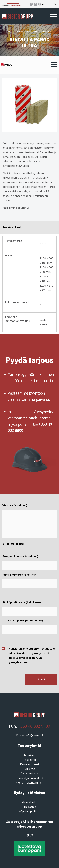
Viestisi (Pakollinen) (15, 505)
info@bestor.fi (16, 5)
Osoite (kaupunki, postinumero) (23, 620)
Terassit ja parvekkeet (30, 778)
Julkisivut (29, 769)
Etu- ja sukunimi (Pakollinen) (20, 556)
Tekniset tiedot (13, 227)
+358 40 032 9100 (13, 3)
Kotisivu (12, 31)
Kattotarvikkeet (30, 764)
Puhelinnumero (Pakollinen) (20, 575)
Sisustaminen (29, 773)
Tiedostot (30, 807)
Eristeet (20, 31)
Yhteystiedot (30, 802)
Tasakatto (30, 760)
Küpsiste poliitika (30, 811)
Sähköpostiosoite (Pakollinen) (22, 602)
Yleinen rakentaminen (30, 782)
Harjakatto (30, 755)
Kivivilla (29, 31)
